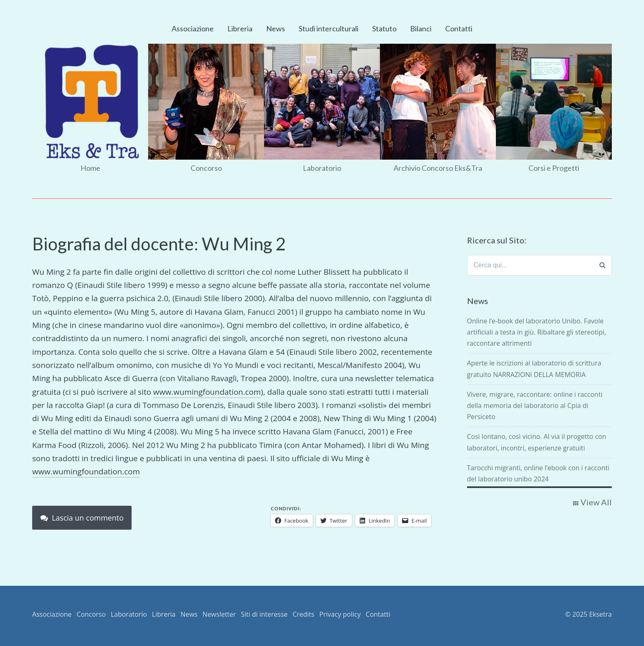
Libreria (240, 28)
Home (90, 168)
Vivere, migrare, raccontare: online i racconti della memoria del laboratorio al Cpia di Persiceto (535, 406)
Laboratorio (322, 168)
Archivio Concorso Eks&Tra (438, 168)
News (276, 28)
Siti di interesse (264, 614)
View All (596, 502)
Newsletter (219, 614)
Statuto (384, 28)
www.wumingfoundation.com (207, 392)
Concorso (206, 168)
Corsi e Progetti (554, 168)
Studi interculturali (329, 28)
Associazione (193, 28)
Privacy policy (340, 614)
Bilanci (421, 28)
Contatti (459, 28)
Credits (303, 614)
